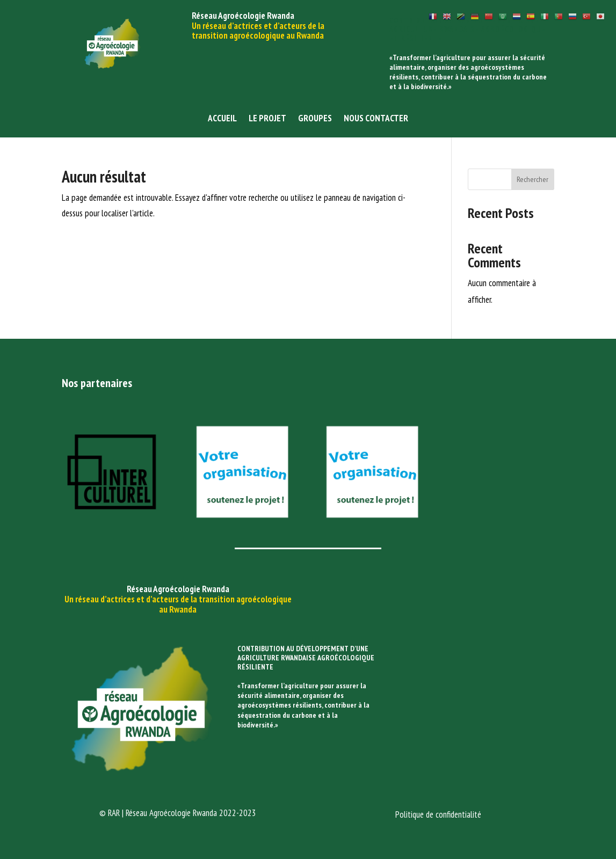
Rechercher (532, 179)
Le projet (267, 119)
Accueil (222, 119)
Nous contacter (376, 119)
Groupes (315, 119)
